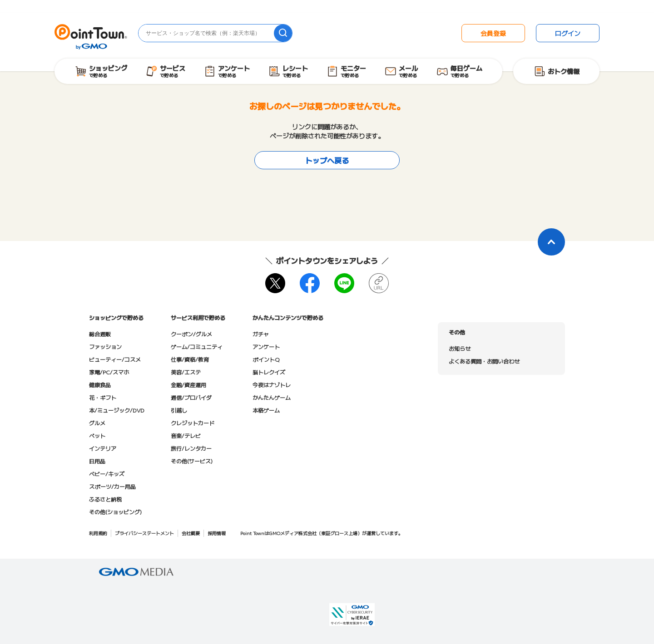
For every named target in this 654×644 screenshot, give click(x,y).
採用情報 (217, 533)
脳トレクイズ (269, 372)
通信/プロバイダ (191, 397)
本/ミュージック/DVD (117, 410)
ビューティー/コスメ (115, 359)
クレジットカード (193, 423)
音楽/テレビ (186, 435)
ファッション (105, 347)
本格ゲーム (266, 410)
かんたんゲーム (272, 397)
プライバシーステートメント (144, 533)
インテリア (103, 448)
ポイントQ (266, 359)
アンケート (266, 347)
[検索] (283, 33)
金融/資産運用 (188, 385)
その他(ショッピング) (115, 512)
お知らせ (460, 348)
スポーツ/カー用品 (112, 486)
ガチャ (261, 334)
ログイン (568, 33)
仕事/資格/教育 (190, 359)
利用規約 (98, 533)
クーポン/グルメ (191, 334)
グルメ (97, 423)
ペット (97, 435)
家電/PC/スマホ (109, 372)
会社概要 (191, 533)
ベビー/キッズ (107, 474)
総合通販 (100, 334)
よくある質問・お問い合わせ (484, 361)
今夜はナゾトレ (272, 385)
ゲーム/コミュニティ (197, 347)
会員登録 (493, 33)
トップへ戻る (327, 160)
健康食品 (100, 385)
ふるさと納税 (105, 499)
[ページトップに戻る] (551, 242)
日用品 (97, 461)
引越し (179, 410)
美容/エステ (186, 372)
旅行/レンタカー (191, 448)
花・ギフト (103, 397)
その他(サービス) (192, 461)
